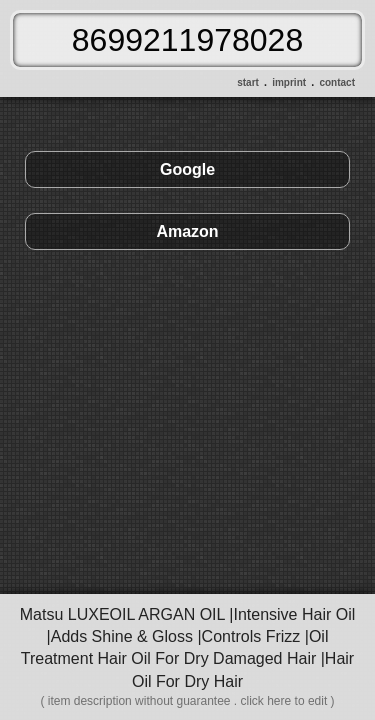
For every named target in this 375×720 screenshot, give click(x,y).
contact (337, 82)
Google (187, 169)
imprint (289, 82)
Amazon (187, 231)
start (248, 82)
